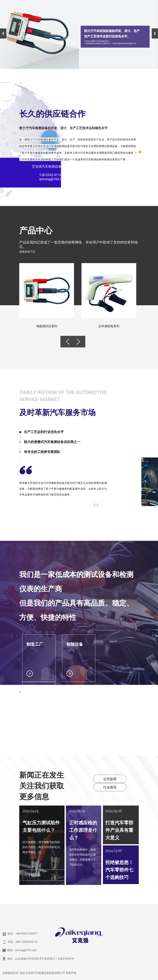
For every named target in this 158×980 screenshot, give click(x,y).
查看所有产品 (27, 252)
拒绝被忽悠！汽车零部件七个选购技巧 (119, 870)
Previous (3, 33)
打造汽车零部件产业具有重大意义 (119, 830)
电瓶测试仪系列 (47, 326)
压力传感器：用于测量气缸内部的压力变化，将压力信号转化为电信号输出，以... (41, 847)
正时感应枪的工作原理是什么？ (83, 830)
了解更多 (34, 875)
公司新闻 (110, 779)
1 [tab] (140, 152)
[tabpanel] (78, 136)
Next (155, 33)
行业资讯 (110, 787)
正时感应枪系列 (109, 326)
